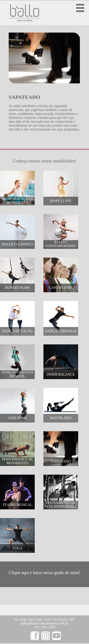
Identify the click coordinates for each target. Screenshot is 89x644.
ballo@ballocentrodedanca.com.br (44, 623)
